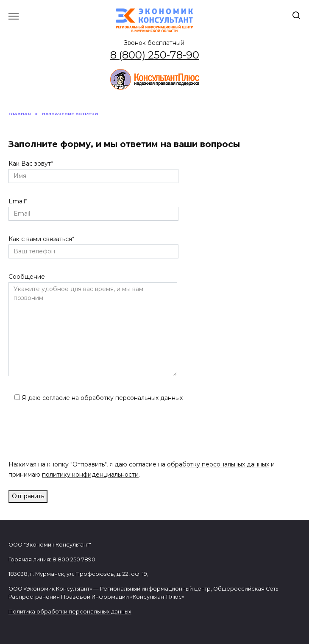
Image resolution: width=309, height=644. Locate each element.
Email (93, 207)
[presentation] (73, 433)
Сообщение (93, 325)
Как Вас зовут (93, 170)
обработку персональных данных (218, 464)
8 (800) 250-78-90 (155, 55)
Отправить (28, 496)
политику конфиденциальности (90, 475)
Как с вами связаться (93, 245)
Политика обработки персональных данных (70, 612)
